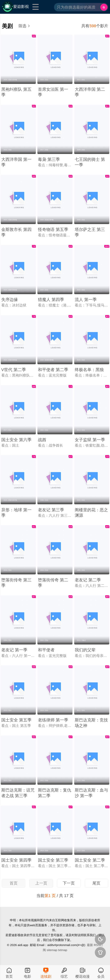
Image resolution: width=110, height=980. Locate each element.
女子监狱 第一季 (90, 440)
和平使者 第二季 (53, 370)
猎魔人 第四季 (51, 300)
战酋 (42, 440)
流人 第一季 (86, 300)
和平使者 (46, 650)
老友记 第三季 (51, 510)
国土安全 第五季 (16, 720)
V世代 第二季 (14, 370)
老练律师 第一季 (53, 720)
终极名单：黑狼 (89, 370)
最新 (90, 945)
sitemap (52, 950)
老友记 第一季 (14, 650)
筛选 (24, 26)
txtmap (63, 950)
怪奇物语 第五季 (53, 229)
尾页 (96, 883)
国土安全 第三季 (53, 860)
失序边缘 (10, 300)
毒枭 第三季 (49, 159)
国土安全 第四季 (16, 860)
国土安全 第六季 (16, 440)
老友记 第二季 (88, 580)
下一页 (69, 883)
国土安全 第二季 (90, 860)
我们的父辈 (85, 650)
